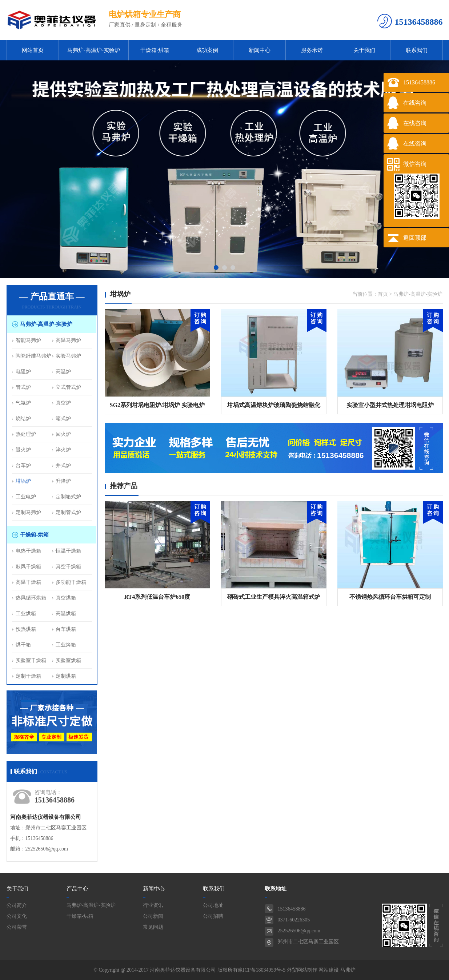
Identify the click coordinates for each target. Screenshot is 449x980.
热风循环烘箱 (31, 598)
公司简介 (17, 905)
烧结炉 (23, 419)
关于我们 (364, 50)
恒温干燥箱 (68, 551)
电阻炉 (23, 372)
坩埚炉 (23, 481)
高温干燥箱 (28, 582)
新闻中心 (260, 50)
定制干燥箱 (28, 676)
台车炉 (23, 465)
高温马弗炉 (68, 340)
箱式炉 (63, 419)
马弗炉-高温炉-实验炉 (94, 50)
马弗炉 (348, 970)
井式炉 (63, 465)
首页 (383, 294)
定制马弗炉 (28, 512)
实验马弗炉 (68, 356)
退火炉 (23, 450)
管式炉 (23, 387)
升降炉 (63, 481)
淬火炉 (63, 450)
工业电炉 (26, 497)
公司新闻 (153, 916)
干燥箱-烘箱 (155, 50)
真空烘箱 (66, 598)
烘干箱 (23, 645)
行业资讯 (153, 905)
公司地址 (213, 905)
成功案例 (207, 50)
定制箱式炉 (68, 497)
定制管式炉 (68, 512)
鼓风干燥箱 (28, 567)
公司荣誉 (17, 927)
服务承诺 (312, 50)
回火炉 (63, 434)
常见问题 (153, 927)
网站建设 (329, 970)
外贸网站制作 (302, 970)
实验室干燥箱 (31, 660)
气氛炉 (23, 403)
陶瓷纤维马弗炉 (33, 356)
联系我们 (417, 50)
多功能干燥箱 (71, 582)
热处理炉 (26, 434)
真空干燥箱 (68, 567)
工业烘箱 (26, 614)
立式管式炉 (68, 387)
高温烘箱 (66, 614)
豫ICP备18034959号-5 (262, 970)
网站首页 (33, 50)
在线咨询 (415, 103)
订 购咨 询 (200, 510)
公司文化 (17, 916)
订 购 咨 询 (200, 318)
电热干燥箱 (28, 551)
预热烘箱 (26, 629)
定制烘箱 (66, 676)
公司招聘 (213, 916)
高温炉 (63, 372)
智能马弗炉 (28, 340)
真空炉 (63, 403)
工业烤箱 (66, 645)
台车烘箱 (66, 629)
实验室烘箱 (68, 660)
